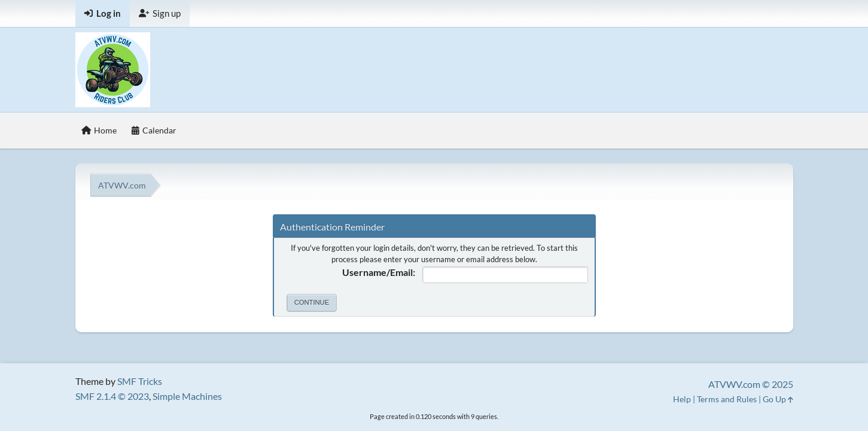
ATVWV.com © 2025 (751, 384)
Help (682, 399)
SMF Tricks (140, 381)
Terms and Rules (727, 399)
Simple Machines (187, 396)
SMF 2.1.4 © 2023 (112, 396)
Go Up (778, 399)
